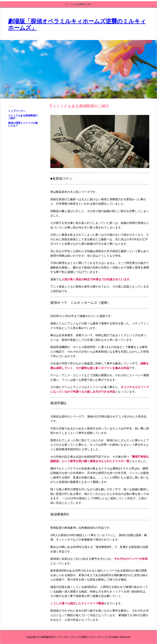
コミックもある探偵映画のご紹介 (23, 117)
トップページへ (17, 111)
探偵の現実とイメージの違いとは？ (23, 124)
